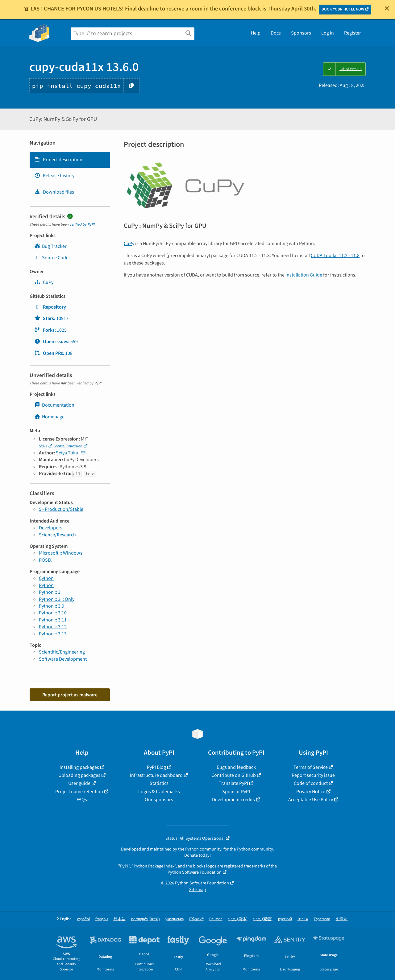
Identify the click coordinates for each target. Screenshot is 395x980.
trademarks (254, 866)
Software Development (63, 659)
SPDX (43, 446)
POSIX (45, 560)
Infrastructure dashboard (156, 775)
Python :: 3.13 (53, 634)
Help (256, 33)
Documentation (54, 405)
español (83, 919)
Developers (51, 528)
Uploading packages (79, 775)
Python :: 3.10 (53, 613)
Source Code (51, 258)
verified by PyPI (82, 224)
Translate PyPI (233, 783)
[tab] (70, 160)
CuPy (129, 244)
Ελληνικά (196, 919)
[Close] (387, 8)
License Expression (67, 446)
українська (175, 919)
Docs (276, 33)
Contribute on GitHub (234, 775)
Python (46, 585)
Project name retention (79, 792)
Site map (197, 890)
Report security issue (313, 775)
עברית (303, 919)
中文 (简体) (238, 919)
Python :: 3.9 (52, 606)
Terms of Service (311, 767)
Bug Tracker (50, 246)
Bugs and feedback (236, 767)
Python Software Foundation (195, 872)
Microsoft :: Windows (61, 553)
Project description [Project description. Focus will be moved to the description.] (58, 160)
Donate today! (197, 855)
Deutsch (216, 919)
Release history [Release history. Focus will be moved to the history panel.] (54, 176)
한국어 (342, 919)
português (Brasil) (146, 919)
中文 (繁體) (263, 919)
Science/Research (57, 535)
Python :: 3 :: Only (57, 599)
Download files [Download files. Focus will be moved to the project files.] (54, 192)
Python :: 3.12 (53, 627)
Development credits (233, 800)
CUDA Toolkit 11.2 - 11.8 (335, 256)
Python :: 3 (50, 592)
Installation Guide (304, 275)
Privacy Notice (311, 792)
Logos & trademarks (159, 792)
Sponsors (301, 33)
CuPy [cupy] (44, 282)
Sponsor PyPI (236, 792)
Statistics (159, 783)
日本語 (120, 919)
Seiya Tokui (68, 453)
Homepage (49, 417)
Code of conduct (311, 783)
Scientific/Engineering (62, 652)
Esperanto (322, 919)
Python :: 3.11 (53, 620)
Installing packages (79, 767)
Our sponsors (159, 800)
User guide (79, 783)
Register (353, 33)
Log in (328, 33)
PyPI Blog (156, 767)
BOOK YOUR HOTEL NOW (343, 9)
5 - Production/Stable (61, 509)
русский (285, 919)
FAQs (82, 800)
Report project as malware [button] (70, 695)
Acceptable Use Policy (311, 800)
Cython (46, 578)
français (102, 919)
